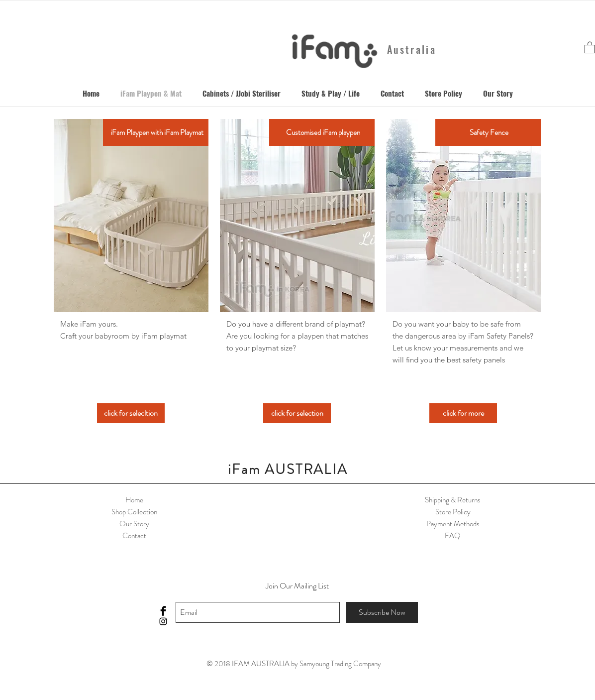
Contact (134, 536)
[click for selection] (297, 413)
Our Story (134, 524)
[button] (590, 47)
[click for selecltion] (131, 413)
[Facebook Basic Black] (163, 611)
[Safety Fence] (489, 132)
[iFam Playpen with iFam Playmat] (157, 132)
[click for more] (463, 413)
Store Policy (453, 512)
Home (134, 500)
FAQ (453, 536)
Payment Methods (453, 524)
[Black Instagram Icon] (163, 621)
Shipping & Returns (453, 500)
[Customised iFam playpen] (323, 132)
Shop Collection (134, 512)
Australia (412, 49)
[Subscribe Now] (382, 612)
